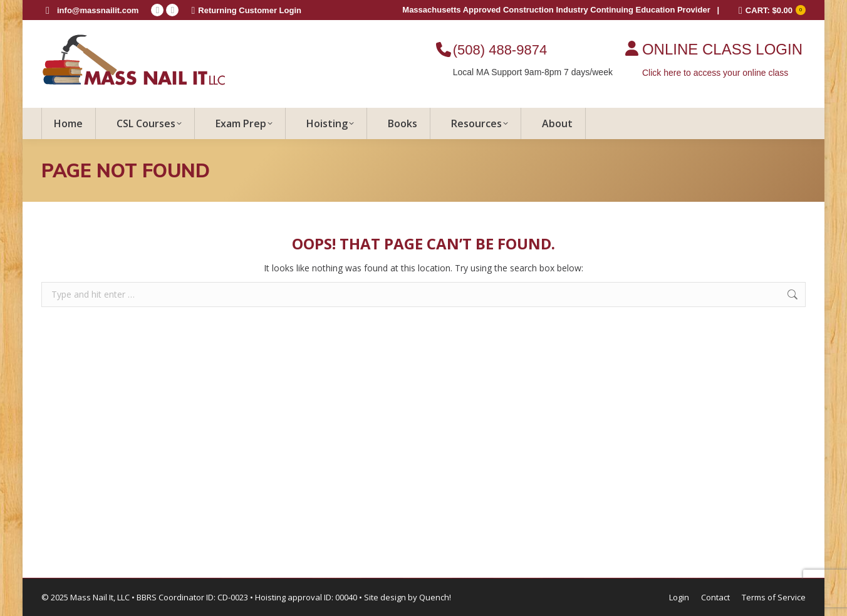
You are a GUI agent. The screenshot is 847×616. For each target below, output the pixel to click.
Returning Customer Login (246, 10)
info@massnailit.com (98, 10)
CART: (772, 10)
